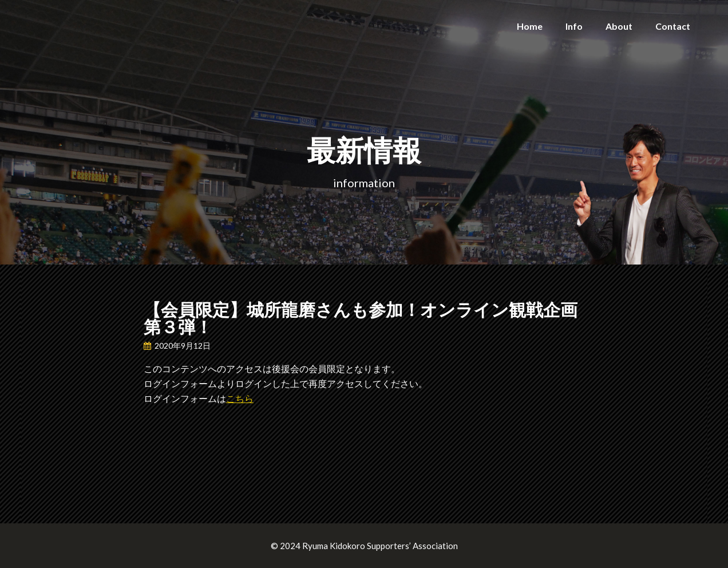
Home (530, 26)
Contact (673, 26)
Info (574, 26)
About (619, 26)
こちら (240, 398)
